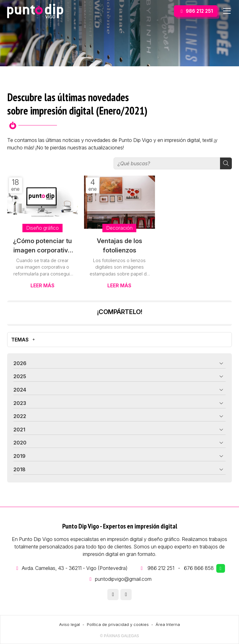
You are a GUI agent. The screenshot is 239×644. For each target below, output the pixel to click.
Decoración (119, 228)
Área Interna (168, 625)
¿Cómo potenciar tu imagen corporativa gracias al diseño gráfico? (42, 246)
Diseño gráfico (42, 228)
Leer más (42, 285)
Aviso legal (70, 625)
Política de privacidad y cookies (118, 625)
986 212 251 (161, 568)
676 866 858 (199, 568)
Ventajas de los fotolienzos (119, 246)
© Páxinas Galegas (120, 636)
